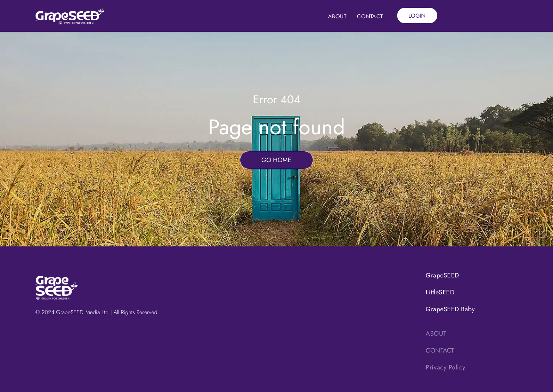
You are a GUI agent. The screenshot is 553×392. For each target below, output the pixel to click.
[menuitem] (337, 17)
